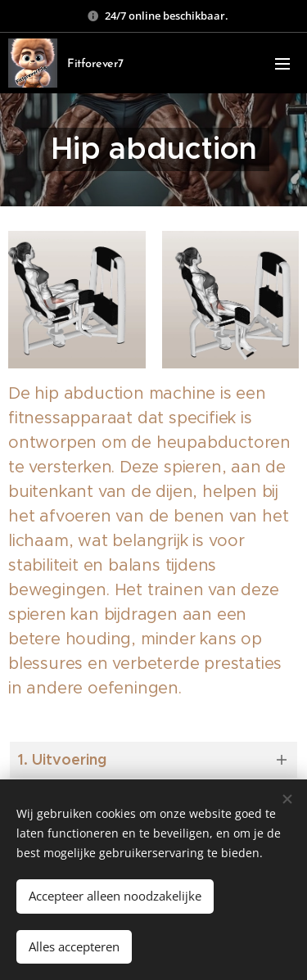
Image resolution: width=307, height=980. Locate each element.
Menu (282, 64)
